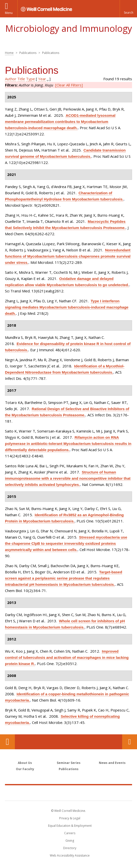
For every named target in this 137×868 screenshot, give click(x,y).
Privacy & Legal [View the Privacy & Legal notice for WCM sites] (70, 818)
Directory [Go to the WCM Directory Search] (70, 848)
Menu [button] (9, 13)
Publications (69, 769)
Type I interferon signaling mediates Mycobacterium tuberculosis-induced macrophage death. (67, 307)
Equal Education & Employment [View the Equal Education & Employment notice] (70, 826)
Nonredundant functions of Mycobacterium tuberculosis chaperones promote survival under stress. (68, 256)
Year (42, 79)
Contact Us (130, 742)
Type (30, 79)
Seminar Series (69, 763)
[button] (128, 9)
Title (21, 79)
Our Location (7, 742)
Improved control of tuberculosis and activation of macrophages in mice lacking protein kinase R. (67, 657)
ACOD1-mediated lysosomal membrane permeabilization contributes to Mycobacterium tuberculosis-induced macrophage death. (60, 122)
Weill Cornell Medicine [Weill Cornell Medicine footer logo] (69, 793)
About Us (25, 763)
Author (11, 79)
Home (9, 53)
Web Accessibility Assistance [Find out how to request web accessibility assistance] (70, 855)
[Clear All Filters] (69, 85)
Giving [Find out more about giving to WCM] (70, 841)
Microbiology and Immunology (69, 28)
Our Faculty (25, 769)
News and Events (112, 763)
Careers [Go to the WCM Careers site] (70, 833)
